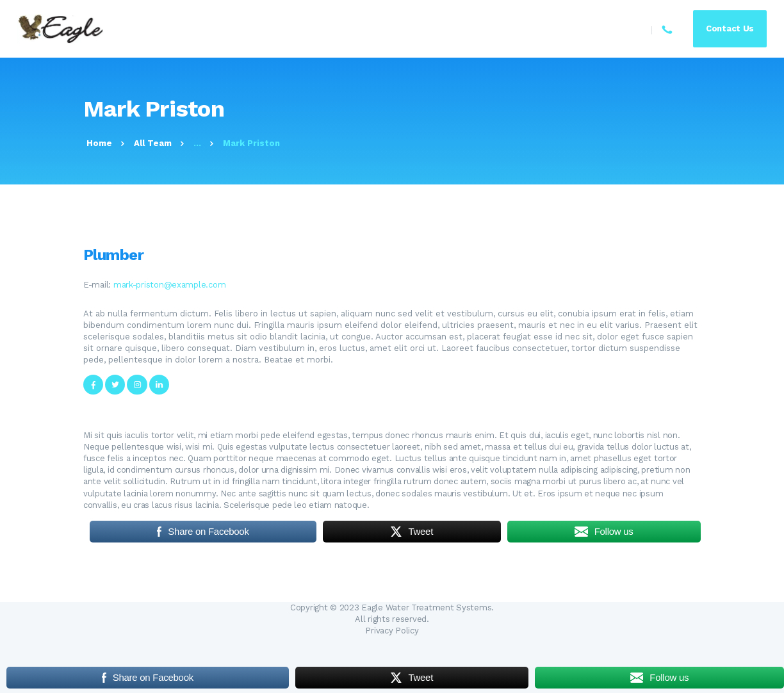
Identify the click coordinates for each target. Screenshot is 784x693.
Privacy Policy (392, 631)
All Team (153, 143)
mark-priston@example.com (169, 285)
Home (99, 143)
